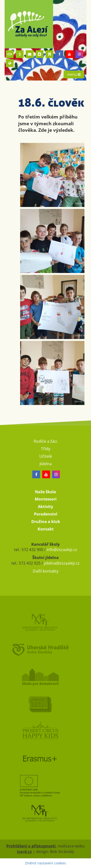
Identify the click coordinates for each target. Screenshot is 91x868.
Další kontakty (46, 571)
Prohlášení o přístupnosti (31, 846)
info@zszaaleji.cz (62, 550)
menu (74, 74)
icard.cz (24, 852)
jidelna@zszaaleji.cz (62, 563)
